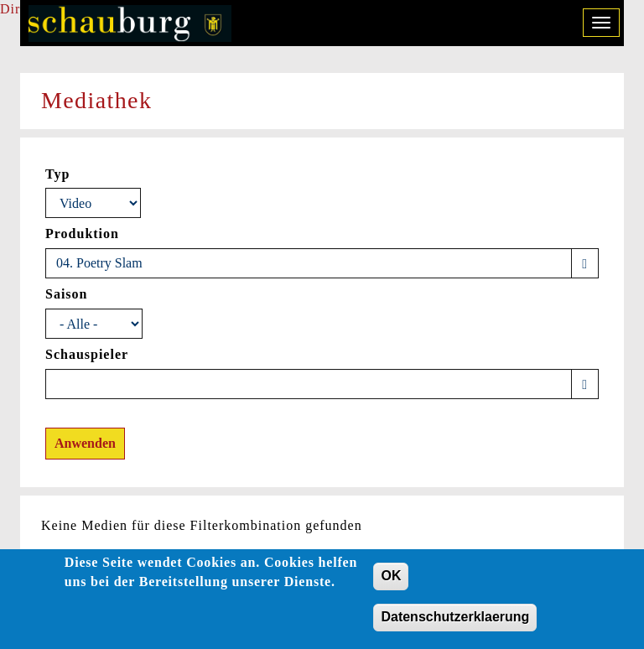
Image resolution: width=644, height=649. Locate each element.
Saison (66, 294)
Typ (57, 174)
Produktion (82, 234)
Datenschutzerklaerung (455, 622)
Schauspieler (87, 354)
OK (391, 582)
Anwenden (85, 443)
